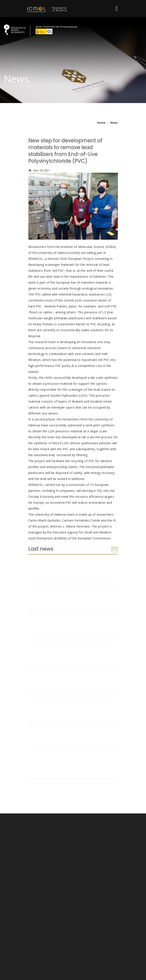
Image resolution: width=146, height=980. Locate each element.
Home (101, 123)
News (114, 123)
